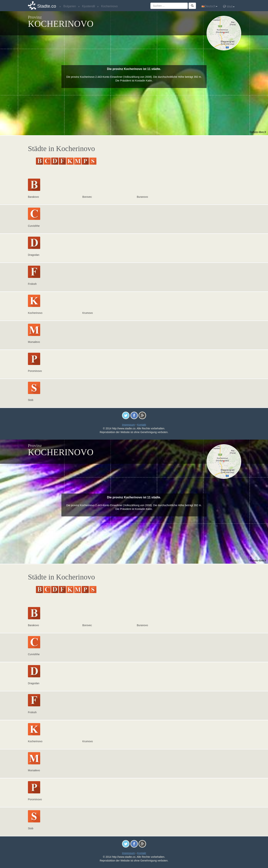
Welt (229, 6)
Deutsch (209, 6)
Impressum (128, 425)
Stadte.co (47, 6)
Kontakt (142, 425)
